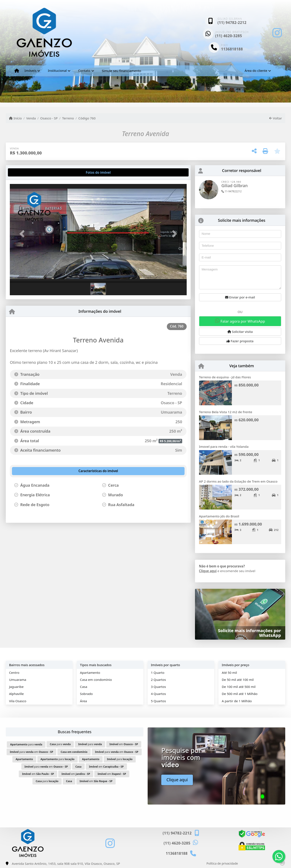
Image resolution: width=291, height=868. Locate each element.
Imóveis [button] (31, 70)
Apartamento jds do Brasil (219, 516)
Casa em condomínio (96, 680)
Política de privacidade (222, 863)
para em (31, 752)
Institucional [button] (57, 70)
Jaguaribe (16, 687)
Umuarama (17, 680)
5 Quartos (158, 701)
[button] (23, 234)
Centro (14, 673)
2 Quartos (158, 680)
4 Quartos (158, 694)
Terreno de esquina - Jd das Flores (225, 377)
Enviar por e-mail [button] (240, 297)
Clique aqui (208, 571)
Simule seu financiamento (121, 71)
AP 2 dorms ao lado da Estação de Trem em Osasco (238, 481)
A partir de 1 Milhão (237, 701)
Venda (31, 118)
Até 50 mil (229, 673)
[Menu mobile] (17, 71)
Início (15, 118)
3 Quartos (158, 687)
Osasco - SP (49, 118)
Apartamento (90, 673)
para (26, 744)
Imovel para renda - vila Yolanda (224, 446)
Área (84, 701)
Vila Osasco (18, 701)
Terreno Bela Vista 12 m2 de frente (226, 412)
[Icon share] (277, 33)
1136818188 (232, 49)
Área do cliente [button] (256, 70)
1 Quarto (158, 673)
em (124, 744)
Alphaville (16, 694)
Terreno (68, 118)
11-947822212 (232, 191)
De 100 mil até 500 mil (239, 687)
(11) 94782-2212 (232, 23)
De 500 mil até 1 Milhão (240, 694)
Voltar (276, 118)
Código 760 (87, 118)
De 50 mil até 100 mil (238, 680)
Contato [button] (84, 70)
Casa (84, 687)
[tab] (24, 172)
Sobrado (86, 694)
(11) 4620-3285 (229, 36)
